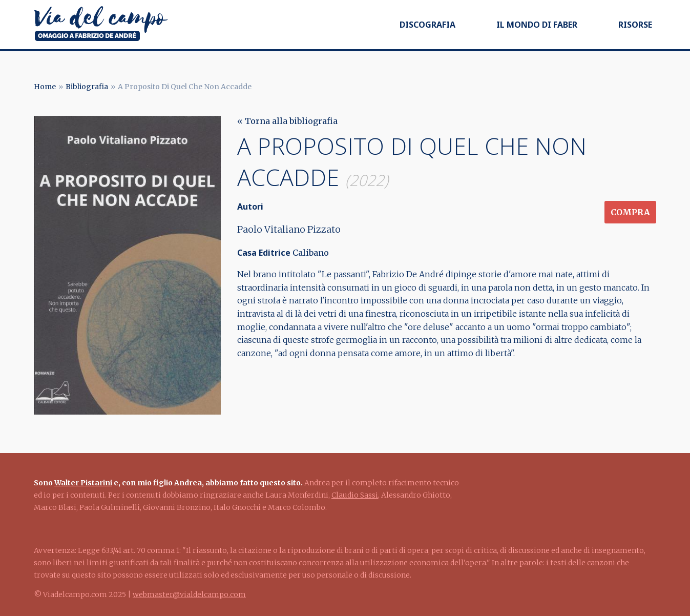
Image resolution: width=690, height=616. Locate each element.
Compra (630, 212)
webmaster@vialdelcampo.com (189, 594)
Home (45, 87)
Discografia (427, 25)
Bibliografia (87, 87)
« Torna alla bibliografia (287, 121)
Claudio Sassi (355, 495)
